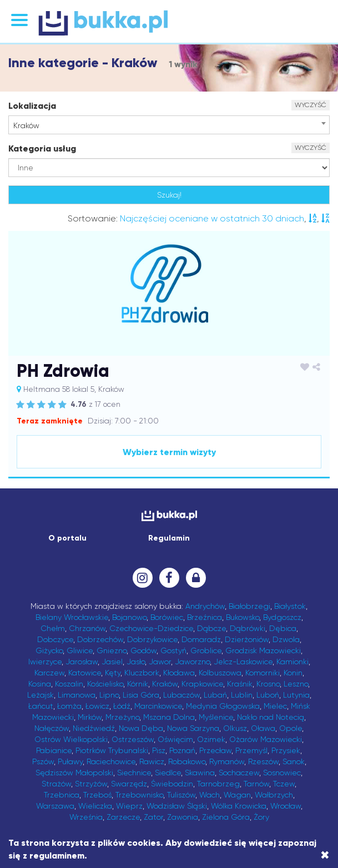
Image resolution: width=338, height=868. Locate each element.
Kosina (40, 684)
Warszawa (55, 806)
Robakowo (187, 761)
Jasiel (112, 662)
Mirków (90, 717)
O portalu (67, 538)
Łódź (122, 706)
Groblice (206, 650)
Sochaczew (239, 773)
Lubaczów (181, 695)
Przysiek (286, 750)
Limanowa (77, 695)
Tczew (284, 784)
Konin (293, 673)
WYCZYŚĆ (311, 105)
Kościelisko (105, 684)
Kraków (165, 684)
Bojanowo (129, 617)
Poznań (182, 750)
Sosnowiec (282, 773)
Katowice (85, 673)
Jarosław (82, 662)
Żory (261, 817)
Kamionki (292, 662)
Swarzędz (129, 784)
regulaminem (57, 856)
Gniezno (112, 650)
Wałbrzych (274, 795)
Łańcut (41, 706)
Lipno (109, 695)
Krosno (268, 684)
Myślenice (216, 717)
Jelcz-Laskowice (243, 662)
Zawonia (183, 817)
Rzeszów (263, 761)
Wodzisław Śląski (177, 806)
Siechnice (134, 773)
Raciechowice (111, 761)
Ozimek (211, 739)
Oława (263, 728)
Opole (291, 728)
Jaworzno (192, 662)
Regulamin (169, 538)
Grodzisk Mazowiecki (263, 650)
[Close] (325, 855)
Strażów (56, 784)
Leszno (296, 684)
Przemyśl (251, 750)
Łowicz (97, 706)
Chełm (53, 628)
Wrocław (286, 806)
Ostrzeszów (133, 739)
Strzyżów (91, 784)
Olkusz (235, 728)
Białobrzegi (249, 606)
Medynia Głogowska (223, 706)
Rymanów (227, 761)
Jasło (136, 662)
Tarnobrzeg (218, 784)
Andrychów (205, 606)
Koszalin (69, 684)
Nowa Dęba (141, 728)
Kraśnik (240, 684)
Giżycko (49, 650)
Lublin (242, 695)
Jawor (160, 662)
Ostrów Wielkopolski (71, 739)
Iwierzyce (45, 662)
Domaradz (201, 639)
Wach (210, 795)
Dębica (283, 628)
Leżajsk (41, 695)
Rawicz (152, 761)
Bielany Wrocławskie (72, 617)
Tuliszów (181, 795)
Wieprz (129, 806)
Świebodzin (172, 784)
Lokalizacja (32, 106)
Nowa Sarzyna (193, 728)
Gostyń (173, 650)
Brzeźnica (205, 617)
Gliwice (80, 650)
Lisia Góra (141, 695)
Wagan (237, 795)
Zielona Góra (226, 817)
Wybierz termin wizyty (169, 452)
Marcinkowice (158, 706)
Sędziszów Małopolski (74, 773)
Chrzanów (87, 628)
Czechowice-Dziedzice (151, 628)
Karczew (49, 673)
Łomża (69, 706)
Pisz (159, 750)
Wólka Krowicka (239, 806)
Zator (153, 817)
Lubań (215, 695)
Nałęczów (52, 728)
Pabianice (54, 750)
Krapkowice (202, 684)
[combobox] (169, 125)
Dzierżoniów (247, 639)
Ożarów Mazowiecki (266, 739)
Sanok (294, 761)
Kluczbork (142, 673)
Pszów (43, 761)
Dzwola (286, 639)
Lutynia (296, 695)
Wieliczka (95, 806)
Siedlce (168, 773)
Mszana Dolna (169, 717)
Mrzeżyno (122, 717)
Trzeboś (97, 795)
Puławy (70, 761)
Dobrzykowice (152, 639)
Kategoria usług (42, 148)
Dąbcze (211, 628)
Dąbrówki (248, 628)
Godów (143, 650)
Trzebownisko (139, 795)
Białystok (290, 606)
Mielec (275, 706)
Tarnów (256, 784)
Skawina (200, 773)
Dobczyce (55, 639)
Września (86, 817)
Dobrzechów (100, 639)
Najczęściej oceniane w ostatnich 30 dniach (212, 218)
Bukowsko (243, 617)
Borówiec (167, 617)
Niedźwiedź (94, 728)
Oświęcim (175, 739)
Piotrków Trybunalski (112, 750)
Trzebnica (62, 795)
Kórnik (138, 684)
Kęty (113, 673)
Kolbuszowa (220, 673)
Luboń (268, 695)
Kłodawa (179, 673)
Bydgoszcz (282, 617)
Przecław (215, 750)
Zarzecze (123, 817)
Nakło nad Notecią (271, 717)
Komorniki (263, 673)
